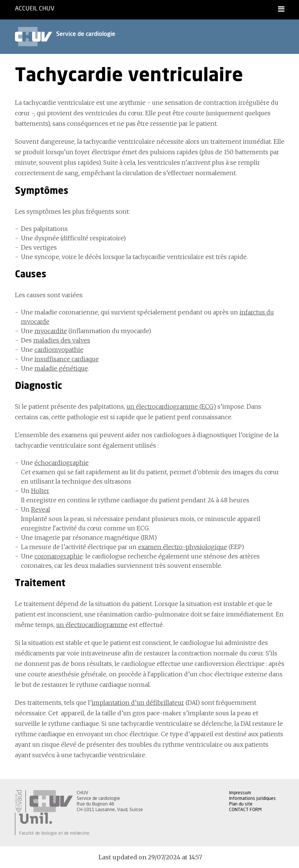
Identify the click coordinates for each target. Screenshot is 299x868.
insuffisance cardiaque (67, 359)
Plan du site (241, 804)
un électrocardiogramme (92, 625)
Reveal (41, 509)
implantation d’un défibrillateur (138, 703)
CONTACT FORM (245, 810)
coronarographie (59, 556)
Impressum (240, 793)
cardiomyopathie (59, 350)
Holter (40, 491)
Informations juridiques (252, 798)
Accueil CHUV (35, 9)
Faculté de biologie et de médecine (54, 833)
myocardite (51, 331)
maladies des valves (62, 340)
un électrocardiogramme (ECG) (171, 406)
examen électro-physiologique (183, 547)
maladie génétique (61, 368)
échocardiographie (62, 463)
